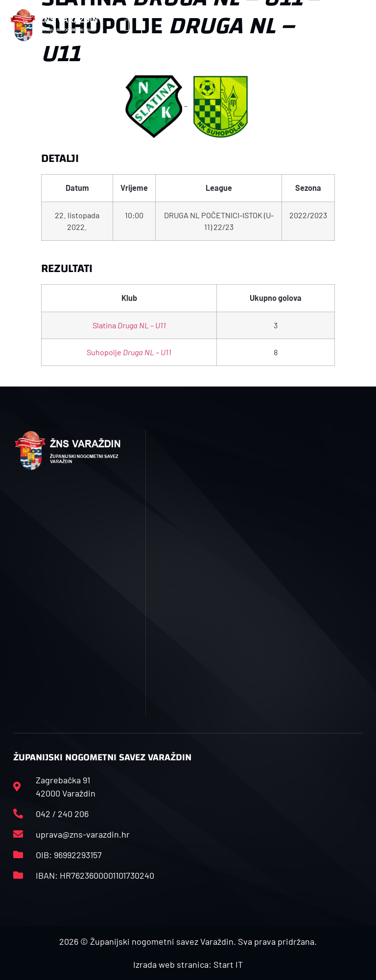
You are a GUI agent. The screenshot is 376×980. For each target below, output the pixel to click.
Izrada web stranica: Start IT (188, 964)
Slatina (129, 325)
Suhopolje (129, 352)
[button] (127, 25)
